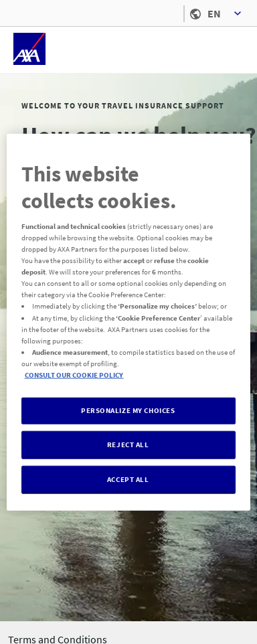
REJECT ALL (128, 444)
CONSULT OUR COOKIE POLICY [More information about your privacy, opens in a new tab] (74, 374)
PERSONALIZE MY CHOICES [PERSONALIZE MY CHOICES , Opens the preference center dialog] (128, 410)
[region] (129, 322)
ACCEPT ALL (128, 479)
